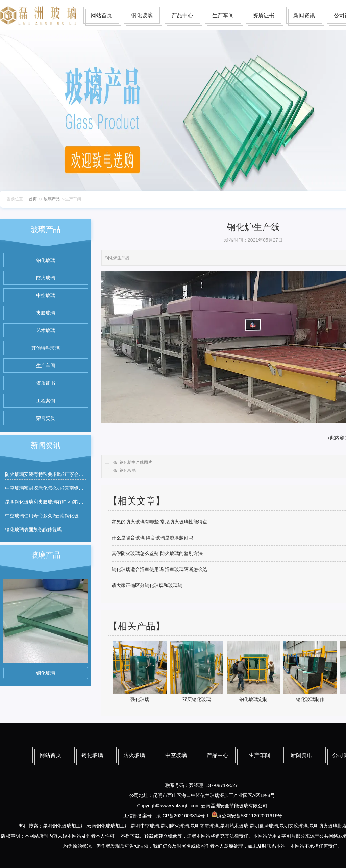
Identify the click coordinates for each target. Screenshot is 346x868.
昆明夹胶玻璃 (294, 826)
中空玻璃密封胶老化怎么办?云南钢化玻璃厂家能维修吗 (63, 488)
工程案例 (46, 401)
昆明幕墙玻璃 (264, 826)
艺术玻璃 (46, 330)
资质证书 (264, 15)
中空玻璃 (46, 295)
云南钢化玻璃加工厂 (108, 826)
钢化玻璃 (142, 15)
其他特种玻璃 (46, 348)
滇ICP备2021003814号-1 (183, 816)
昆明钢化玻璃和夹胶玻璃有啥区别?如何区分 (51, 502)
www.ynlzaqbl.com (180, 806)
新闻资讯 (304, 15)
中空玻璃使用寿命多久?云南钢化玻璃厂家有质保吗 (58, 516)
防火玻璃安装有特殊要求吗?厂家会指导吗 (49, 474)
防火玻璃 (46, 278)
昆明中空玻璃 (145, 826)
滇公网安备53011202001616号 (250, 816)
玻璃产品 (52, 199)
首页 (33, 199)
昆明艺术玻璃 (234, 826)
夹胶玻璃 (46, 313)
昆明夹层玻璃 (204, 826)
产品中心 (182, 15)
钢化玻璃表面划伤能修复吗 (33, 530)
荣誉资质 (46, 418)
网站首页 (101, 15)
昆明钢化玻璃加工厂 (64, 826)
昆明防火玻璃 (175, 826)
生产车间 (223, 15)
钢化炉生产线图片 (136, 462)
